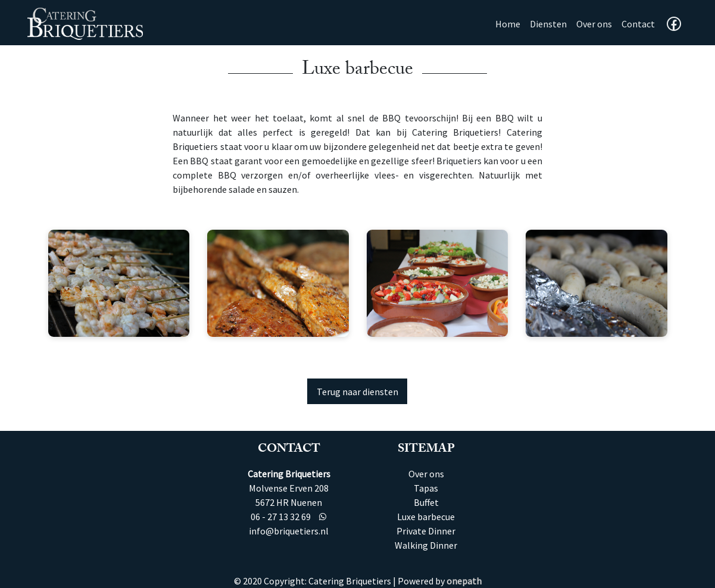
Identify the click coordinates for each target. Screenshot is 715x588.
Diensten (548, 24)
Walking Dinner (426, 545)
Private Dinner (426, 531)
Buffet (426, 502)
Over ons (594, 24)
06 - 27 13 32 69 (281, 517)
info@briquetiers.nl (289, 531)
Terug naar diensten (358, 392)
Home (510, 23)
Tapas (426, 488)
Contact (638, 24)
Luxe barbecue (426, 517)
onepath (464, 581)
